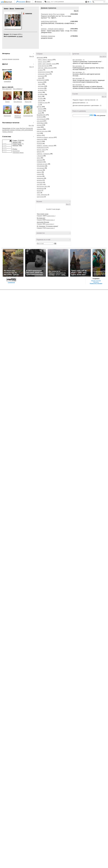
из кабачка (41, 94)
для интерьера (41, 119)
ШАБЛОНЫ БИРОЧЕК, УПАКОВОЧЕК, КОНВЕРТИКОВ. (53, 22)
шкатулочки (40, 197)
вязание (10, 59)
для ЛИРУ (40, 184)
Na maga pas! (41, 218)
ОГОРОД (39, 117)
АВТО (39, 193)
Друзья (12, 9)
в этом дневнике (100, 116)
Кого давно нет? (7, 89)
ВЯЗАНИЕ (40, 58)
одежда (40, 111)
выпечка (5, 59)
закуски (40, 101)
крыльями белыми (43, 222)
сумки (39, 127)
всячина (40, 109)
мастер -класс (41, 150)
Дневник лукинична (48, 36)
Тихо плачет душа (43, 214)
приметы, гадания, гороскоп (45, 146)
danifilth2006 (6, 130)
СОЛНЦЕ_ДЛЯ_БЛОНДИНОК (24, 130)
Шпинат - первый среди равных (52, 29)
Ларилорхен (7, 116)
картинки (39, 160)
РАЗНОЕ (39, 144)
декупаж (39, 176)
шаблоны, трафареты (43, 154)
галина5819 (7, 82)
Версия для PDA (96, 281)
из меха (40, 70)
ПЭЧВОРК (40, 162)
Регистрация (22, 2)
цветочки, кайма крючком (45, 68)
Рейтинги (39, 2)
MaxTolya (23, 128)
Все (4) (76, 11)
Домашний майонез (79, 103)
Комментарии (19, 9)
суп (39, 105)
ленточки (40, 170)
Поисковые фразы (18, 153)
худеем (39, 174)
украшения (40, 178)
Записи (6, 9)
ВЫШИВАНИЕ (41, 115)
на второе (41, 88)
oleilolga (12, 130)
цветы (39, 158)
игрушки (39, 125)
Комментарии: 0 (51, 216)
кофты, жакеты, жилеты (45, 60)
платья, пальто (42, 62)
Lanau (18, 128)
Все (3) (32, 56)
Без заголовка (77, 60)
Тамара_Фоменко (8, 132)
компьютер (40, 139)
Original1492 (29, 128)
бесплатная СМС (42, 186)
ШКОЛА (39, 152)
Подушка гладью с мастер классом (84, 100)
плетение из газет (42, 164)
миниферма (40, 189)
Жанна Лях (28, 102)
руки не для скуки (42, 131)
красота (39, 141)
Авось (49, 2)
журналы (40, 129)
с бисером (40, 156)
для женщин (40, 168)
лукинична (24, 14)
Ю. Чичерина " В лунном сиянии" (48, 226)
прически (40, 182)
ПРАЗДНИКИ (41, 166)
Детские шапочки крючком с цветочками (86, 106)
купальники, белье (43, 74)
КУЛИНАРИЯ (41, 80)
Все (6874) (103, 57)
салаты (40, 92)
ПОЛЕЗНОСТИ (41, 148)
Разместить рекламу (96, 283)
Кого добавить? (18, 89)
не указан (20, 36)
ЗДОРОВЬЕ (40, 123)
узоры (40, 78)
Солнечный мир (28, 116)
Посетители (16, 151)
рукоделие (16, 59)
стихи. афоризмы (42, 195)
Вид (89, 2)
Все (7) (32, 67)
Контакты (96, 282)
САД (38, 133)
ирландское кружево (44, 72)
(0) (84, 60)
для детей (40, 121)
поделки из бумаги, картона (45, 137)
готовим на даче (43, 103)
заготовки (41, 86)
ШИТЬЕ (39, 107)
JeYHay (13, 128)
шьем (40, 113)
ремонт (39, 172)
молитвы (39, 180)
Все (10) (31, 126)
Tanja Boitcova (18, 102)
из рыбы (40, 99)
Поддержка (86, 2)
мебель (39, 135)
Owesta (7, 102)
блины (40, 96)
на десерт (41, 90)
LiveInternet (7, 2)
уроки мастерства (43, 66)
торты (40, 84)
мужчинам (41, 76)
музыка (39, 191)
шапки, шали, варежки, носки (47, 64)
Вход (29, 2)
